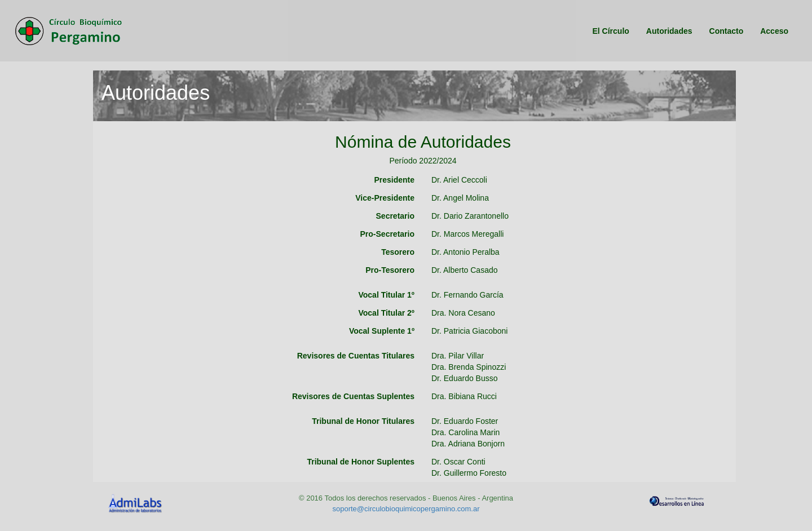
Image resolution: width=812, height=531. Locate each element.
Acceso (772, 32)
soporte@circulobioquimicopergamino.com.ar (406, 509)
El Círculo (608, 32)
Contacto (724, 32)
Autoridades (667, 32)
